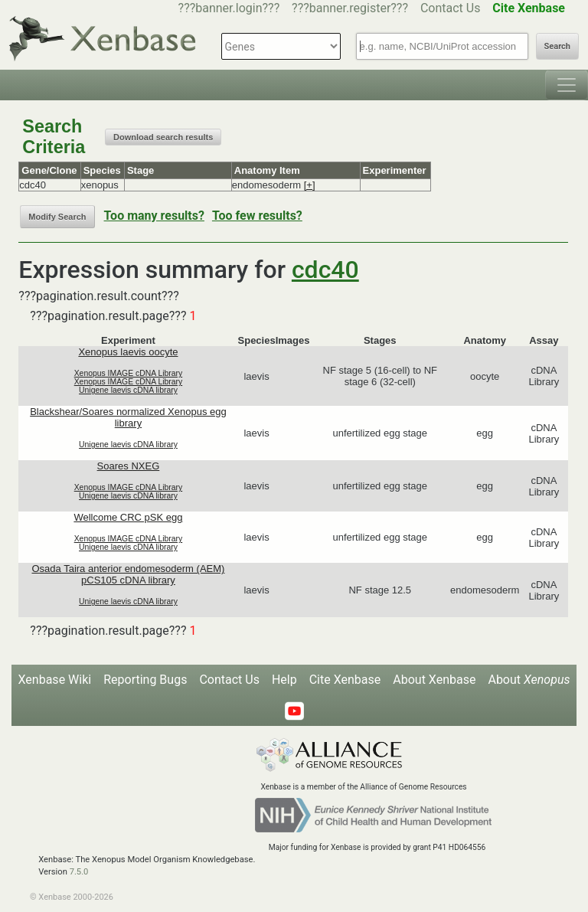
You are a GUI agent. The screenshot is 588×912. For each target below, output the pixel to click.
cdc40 (325, 270)
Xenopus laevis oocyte (128, 352)
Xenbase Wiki (55, 680)
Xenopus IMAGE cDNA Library (129, 373)
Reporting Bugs (145, 680)
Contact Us (451, 8)
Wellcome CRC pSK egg (128, 517)
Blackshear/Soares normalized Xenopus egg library (128, 417)
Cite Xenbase (345, 680)
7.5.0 (79, 872)
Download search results (163, 137)
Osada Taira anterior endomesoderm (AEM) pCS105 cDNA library (128, 574)
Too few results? (257, 216)
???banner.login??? (229, 8)
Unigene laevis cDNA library (128, 390)
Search (557, 46)
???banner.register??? (350, 8)
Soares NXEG (129, 466)
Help (284, 680)
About (529, 680)
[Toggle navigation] (567, 85)
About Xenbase (434, 680)
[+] (310, 185)
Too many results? (154, 216)
